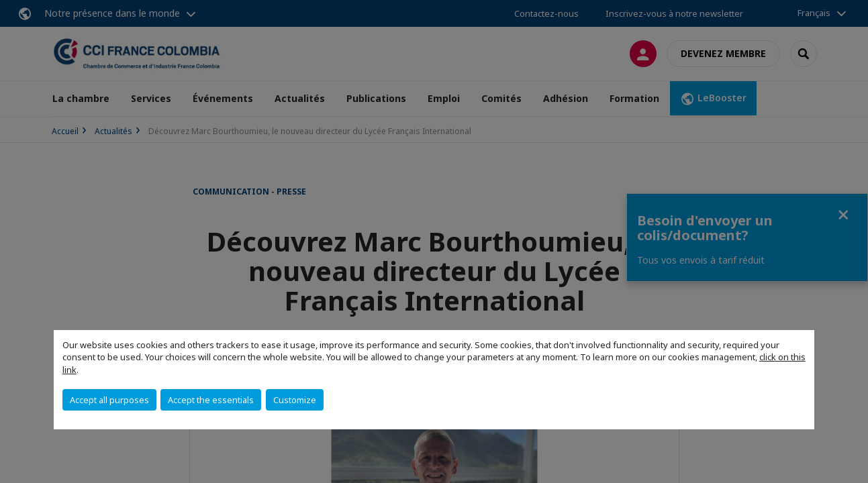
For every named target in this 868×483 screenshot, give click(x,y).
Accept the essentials (211, 400)
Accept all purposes (109, 400)
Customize (295, 400)
